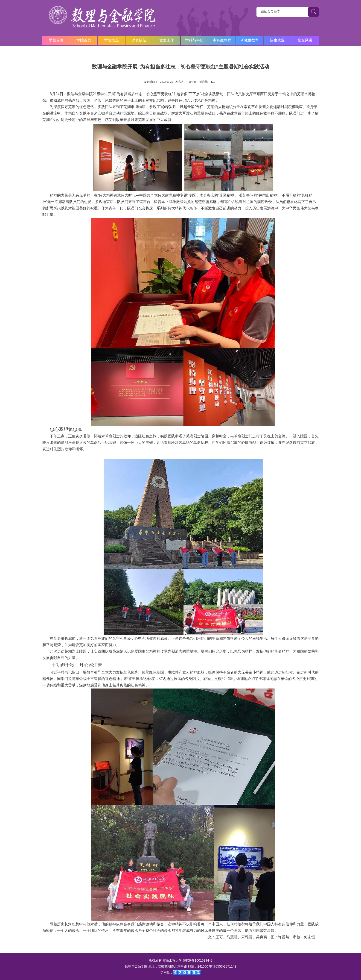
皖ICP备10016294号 (198, 960)
